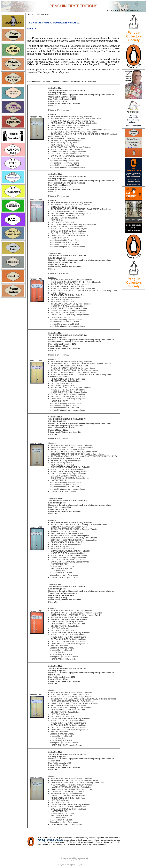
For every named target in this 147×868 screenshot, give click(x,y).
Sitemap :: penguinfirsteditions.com (75, 860)
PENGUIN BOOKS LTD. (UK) (51, 840)
